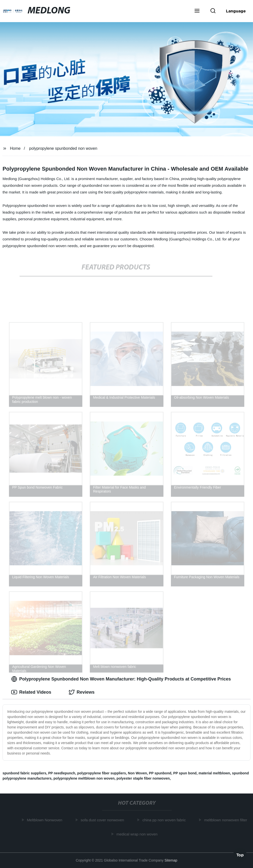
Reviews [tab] (82, 692)
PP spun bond (185, 773)
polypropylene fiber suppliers (101, 773)
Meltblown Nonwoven (45, 820)
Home (15, 148)
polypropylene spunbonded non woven (63, 148)
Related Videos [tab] (31, 692)
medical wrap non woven (138, 834)
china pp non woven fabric (165, 820)
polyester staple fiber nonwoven (143, 778)
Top (240, 855)
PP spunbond (160, 773)
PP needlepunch (62, 773)
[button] (197, 11)
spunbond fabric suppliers (24, 773)
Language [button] (236, 11)
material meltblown (214, 773)
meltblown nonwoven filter (227, 820)
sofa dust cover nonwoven (103, 820)
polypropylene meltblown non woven (84, 778)
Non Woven (137, 773)
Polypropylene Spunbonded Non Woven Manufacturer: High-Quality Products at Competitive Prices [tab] (121, 679)
